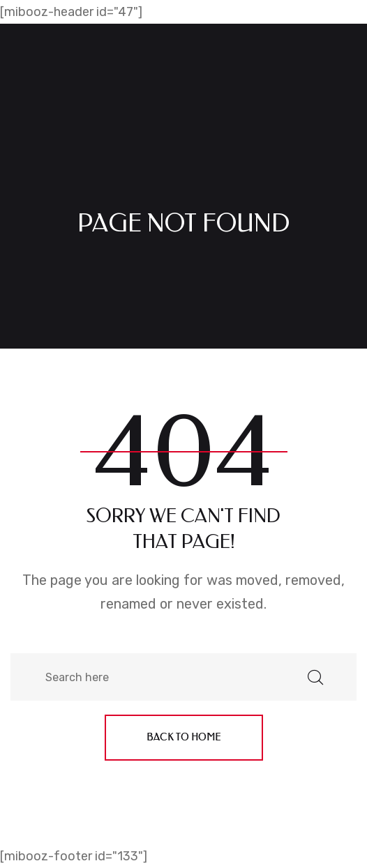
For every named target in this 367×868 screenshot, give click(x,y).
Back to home (184, 737)
